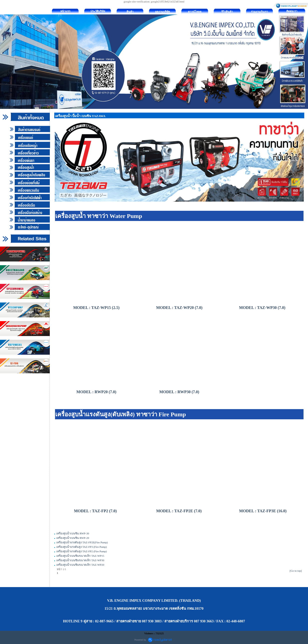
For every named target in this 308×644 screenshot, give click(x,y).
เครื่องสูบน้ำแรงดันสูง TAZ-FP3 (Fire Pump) (82, 547)
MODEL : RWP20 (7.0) (96, 392)
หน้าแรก (65, 11)
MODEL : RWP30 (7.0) (179, 392)
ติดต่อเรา (292, 11)
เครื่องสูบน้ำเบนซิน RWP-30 (73, 533)
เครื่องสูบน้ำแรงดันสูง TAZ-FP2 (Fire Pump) (82, 551)
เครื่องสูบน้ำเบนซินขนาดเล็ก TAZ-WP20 (80, 565)
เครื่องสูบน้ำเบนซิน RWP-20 (73, 538)
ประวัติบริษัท (98, 11)
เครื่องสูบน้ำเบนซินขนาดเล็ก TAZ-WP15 (80, 556)
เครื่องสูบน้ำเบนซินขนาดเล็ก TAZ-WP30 (80, 560)
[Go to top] (296, 571)
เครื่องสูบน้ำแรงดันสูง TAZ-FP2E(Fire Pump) (82, 542)
